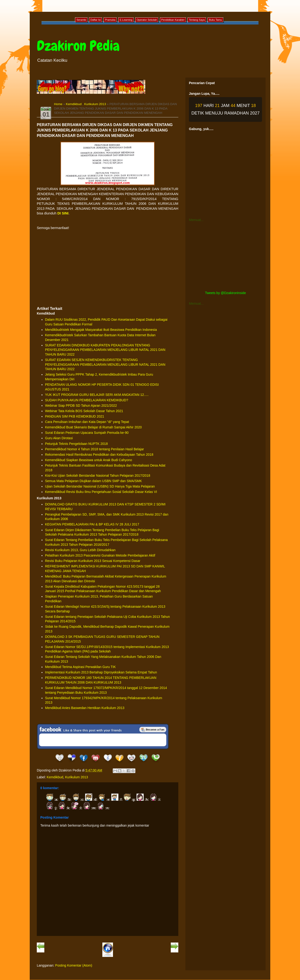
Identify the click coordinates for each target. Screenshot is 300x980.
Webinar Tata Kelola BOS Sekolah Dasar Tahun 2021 (84, 411)
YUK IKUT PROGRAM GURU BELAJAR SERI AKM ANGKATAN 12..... (97, 395)
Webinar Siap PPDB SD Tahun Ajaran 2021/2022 (81, 406)
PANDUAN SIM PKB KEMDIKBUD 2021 (75, 416)
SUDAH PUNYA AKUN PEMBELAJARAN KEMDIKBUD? (87, 400)
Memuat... (196, 220)
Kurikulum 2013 (95, 104)
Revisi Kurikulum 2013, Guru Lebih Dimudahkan (80, 550)
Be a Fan (153, 730)
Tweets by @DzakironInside (225, 293)
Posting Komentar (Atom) (74, 965)
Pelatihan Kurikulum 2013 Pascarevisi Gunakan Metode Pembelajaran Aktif (100, 555)
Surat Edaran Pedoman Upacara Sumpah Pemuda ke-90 (87, 433)
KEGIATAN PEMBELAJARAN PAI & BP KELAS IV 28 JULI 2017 (92, 524)
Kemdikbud (74, 104)
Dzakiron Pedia (78, 46)
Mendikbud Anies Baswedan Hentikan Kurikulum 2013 (85, 708)
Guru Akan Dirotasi (59, 438)
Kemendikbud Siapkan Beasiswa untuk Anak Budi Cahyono (89, 460)
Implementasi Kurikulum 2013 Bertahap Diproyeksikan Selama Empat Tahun (101, 672)
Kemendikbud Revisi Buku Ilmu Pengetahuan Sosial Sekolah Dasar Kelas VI (101, 492)
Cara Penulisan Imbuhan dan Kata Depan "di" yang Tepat (87, 422)
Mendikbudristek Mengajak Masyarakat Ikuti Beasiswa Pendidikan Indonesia (101, 330)
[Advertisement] (108, 268)
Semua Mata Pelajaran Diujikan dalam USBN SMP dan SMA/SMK (94, 481)
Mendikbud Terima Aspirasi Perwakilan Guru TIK (80, 667)
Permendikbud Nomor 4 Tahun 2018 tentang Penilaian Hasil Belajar (94, 449)
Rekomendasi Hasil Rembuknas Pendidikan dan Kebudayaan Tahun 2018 (99, 455)
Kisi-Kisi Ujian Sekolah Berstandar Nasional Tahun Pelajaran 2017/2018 (98, 476)
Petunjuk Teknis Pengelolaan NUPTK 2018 (76, 444)
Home (58, 104)
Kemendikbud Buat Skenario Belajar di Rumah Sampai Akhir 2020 (93, 427)
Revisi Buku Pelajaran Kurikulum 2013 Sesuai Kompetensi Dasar (93, 561)
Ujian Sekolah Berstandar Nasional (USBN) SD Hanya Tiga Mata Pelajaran (100, 486)
